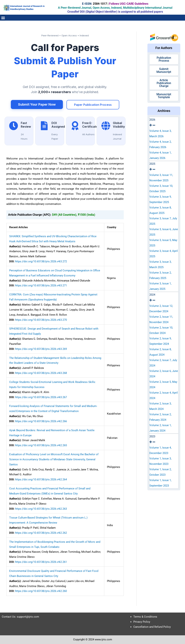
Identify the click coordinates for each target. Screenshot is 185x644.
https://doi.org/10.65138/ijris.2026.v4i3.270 (41, 320)
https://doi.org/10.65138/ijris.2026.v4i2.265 (41, 445)
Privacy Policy (142, 622)
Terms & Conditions (145, 617)
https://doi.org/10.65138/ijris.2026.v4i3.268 (41, 373)
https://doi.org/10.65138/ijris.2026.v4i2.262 (41, 533)
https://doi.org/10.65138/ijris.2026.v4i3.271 (41, 285)
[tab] (164, 123)
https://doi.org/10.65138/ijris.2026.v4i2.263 (41, 509)
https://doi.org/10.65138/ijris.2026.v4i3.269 (41, 349)
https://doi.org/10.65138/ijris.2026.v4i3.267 (41, 397)
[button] (3, 18)
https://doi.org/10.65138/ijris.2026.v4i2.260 (41, 591)
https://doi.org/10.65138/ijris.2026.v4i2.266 (41, 421)
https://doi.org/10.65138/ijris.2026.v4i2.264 (41, 479)
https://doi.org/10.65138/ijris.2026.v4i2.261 (41, 562)
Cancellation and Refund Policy (152, 627)
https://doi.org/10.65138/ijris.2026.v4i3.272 (41, 261)
